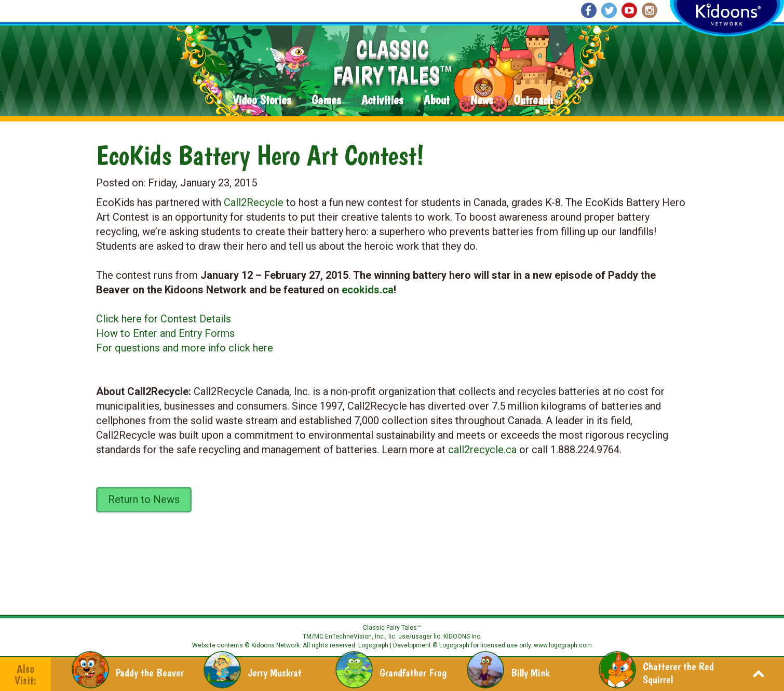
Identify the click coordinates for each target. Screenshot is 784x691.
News (482, 100)
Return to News (144, 499)
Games (326, 100)
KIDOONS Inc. (463, 636)
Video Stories (262, 100)
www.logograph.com (562, 645)
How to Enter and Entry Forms (165, 333)
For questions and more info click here (185, 348)
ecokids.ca (368, 290)
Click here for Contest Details (164, 319)
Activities (382, 100)
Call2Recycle (254, 202)
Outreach (533, 100)
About (437, 100)
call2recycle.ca (482, 450)
